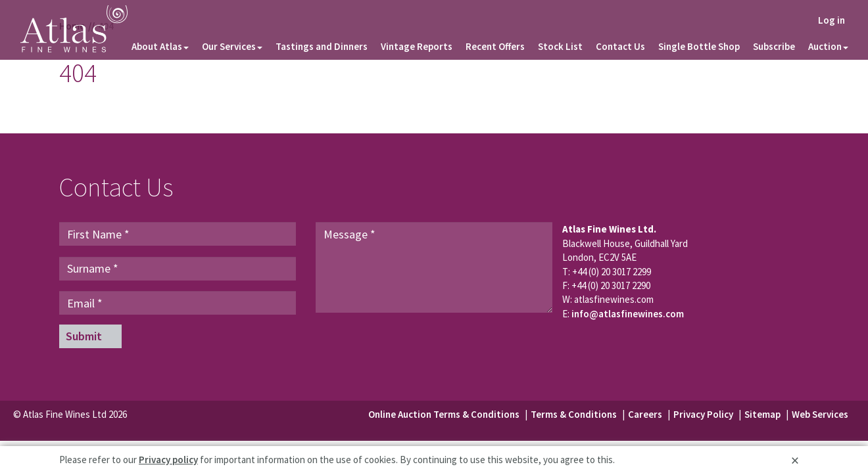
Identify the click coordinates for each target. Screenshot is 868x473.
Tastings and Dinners (322, 46)
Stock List (560, 46)
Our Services (232, 46)
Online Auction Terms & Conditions (444, 414)
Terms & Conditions (574, 414)
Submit (84, 336)
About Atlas (160, 46)
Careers (645, 414)
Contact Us (620, 46)
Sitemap (763, 414)
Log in (832, 20)
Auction (828, 46)
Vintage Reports (417, 46)
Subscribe (774, 46)
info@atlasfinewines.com (628, 314)
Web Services (820, 414)
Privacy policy (168, 460)
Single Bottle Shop (699, 46)
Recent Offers (495, 46)
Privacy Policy (703, 414)
